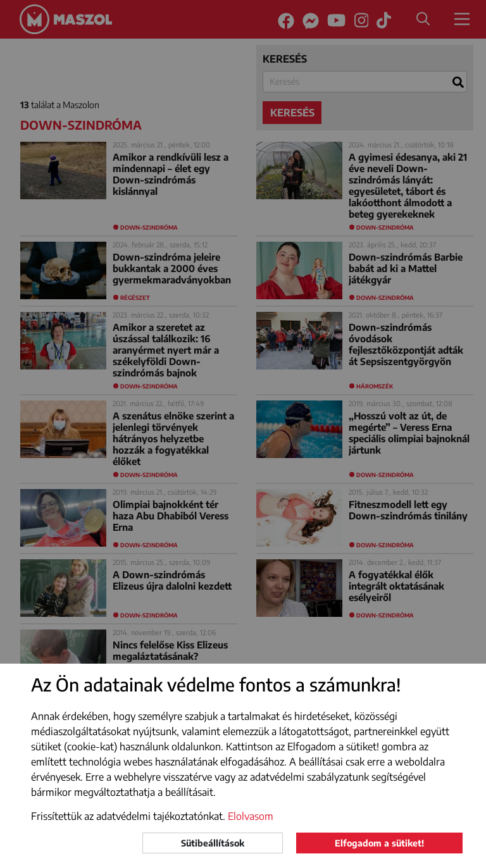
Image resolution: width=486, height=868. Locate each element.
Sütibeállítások (213, 843)
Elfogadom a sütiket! (379, 843)
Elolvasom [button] (251, 816)
